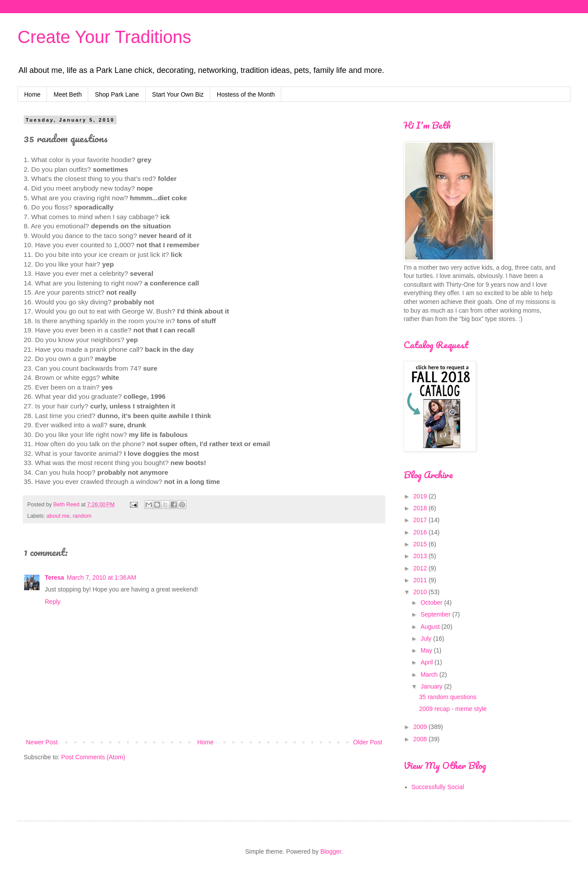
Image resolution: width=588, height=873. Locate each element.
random (82, 516)
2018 (421, 508)
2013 (421, 556)
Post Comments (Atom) (93, 757)
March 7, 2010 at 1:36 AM (101, 577)
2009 (421, 727)
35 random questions (448, 697)
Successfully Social (438, 787)
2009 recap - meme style (453, 709)
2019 (421, 496)
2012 (421, 568)
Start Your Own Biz (178, 94)
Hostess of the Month (246, 94)
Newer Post (42, 742)
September (436, 614)
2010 (421, 592)
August (431, 627)
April (427, 662)
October (432, 602)
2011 (421, 580)
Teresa (54, 577)
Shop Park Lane (117, 94)
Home (32, 94)
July (427, 639)
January (432, 686)
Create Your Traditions (104, 37)
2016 (421, 532)
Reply (53, 602)
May (427, 650)
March (430, 675)
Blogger (331, 851)
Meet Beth (68, 94)
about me (58, 516)
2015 (421, 544)
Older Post (368, 742)
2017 (421, 520)
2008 (421, 739)
